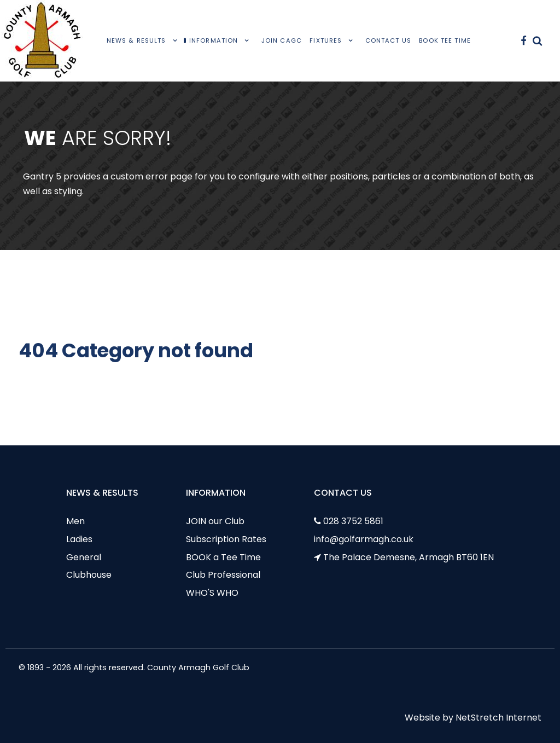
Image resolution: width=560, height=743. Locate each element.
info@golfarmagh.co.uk (364, 539)
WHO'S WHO (212, 593)
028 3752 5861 (353, 521)
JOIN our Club (215, 521)
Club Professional (223, 575)
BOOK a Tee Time (223, 557)
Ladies (79, 539)
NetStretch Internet (498, 718)
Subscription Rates (226, 539)
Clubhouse (89, 575)
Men (75, 521)
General (84, 557)
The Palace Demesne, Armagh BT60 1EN (409, 557)
